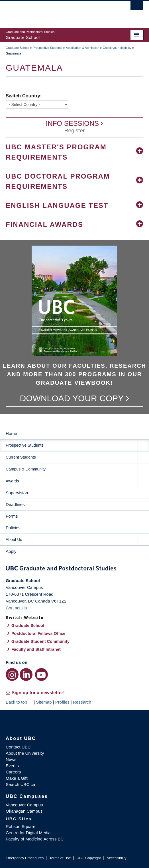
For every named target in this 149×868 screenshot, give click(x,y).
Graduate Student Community (40, 641)
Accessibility (116, 858)
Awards (12, 481)
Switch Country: (24, 96)
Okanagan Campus (24, 811)
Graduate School (18, 48)
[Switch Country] (37, 104)
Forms (12, 516)
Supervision (17, 493)
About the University (25, 753)
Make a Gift (17, 778)
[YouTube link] (41, 674)
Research (82, 702)
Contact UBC (18, 747)
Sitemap (44, 702)
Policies (13, 528)
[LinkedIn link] (26, 674)
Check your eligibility (117, 48)
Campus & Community (26, 469)
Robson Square (21, 826)
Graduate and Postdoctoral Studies (74, 569)
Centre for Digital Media (28, 833)
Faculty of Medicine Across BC (35, 839)
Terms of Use (60, 858)
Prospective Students (48, 48)
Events (12, 766)
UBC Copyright (89, 858)
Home (11, 433)
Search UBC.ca (20, 784)
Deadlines (15, 504)
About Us (14, 539)
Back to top (19, 702)
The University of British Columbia (54, 12)
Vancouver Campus (24, 805)
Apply (11, 551)
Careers (13, 772)
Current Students (21, 457)
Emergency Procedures (25, 858)
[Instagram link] (12, 674)
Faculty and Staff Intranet (36, 649)
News (11, 759)
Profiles (62, 702)
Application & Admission (82, 48)
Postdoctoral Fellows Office (38, 633)
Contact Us (16, 608)
